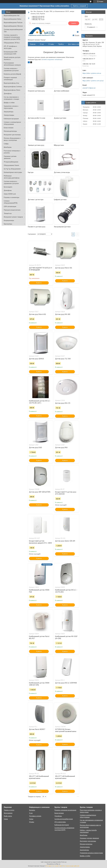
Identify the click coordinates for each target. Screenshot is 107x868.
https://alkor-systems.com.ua (92, 73)
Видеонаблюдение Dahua (13, 19)
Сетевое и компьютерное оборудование (12, 123)
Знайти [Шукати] (74, 23)
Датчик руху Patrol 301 (64, 268)
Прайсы (61, 44)
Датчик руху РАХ (61, 447)
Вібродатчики (59, 145)
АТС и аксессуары (60, 822)
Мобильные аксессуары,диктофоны (12, 177)
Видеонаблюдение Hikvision (13, 26)
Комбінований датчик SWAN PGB (39, 591)
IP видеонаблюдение (11, 162)
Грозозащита (8, 187)
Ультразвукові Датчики (62, 227)
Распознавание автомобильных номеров (12, 64)
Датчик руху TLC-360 (63, 359)
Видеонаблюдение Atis (12, 15)
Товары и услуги (9, 810)
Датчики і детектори (36, 199)
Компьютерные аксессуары (13, 172)
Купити (39, 283)
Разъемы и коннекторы (12, 197)
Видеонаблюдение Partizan (13, 22)
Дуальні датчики (60, 118)
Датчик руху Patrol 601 (38, 314)
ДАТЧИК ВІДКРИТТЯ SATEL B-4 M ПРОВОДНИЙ (40, 269)
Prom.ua (64, 862)
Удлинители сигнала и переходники (11, 107)
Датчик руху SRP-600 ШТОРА (40, 492)
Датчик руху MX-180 (63, 314)
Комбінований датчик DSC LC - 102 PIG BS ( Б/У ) (40, 402)
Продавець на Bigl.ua (53, 864)
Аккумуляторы (9, 112)
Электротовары (9, 115)
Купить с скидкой (79, 6)
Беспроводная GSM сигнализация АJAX (10, 53)
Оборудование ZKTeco (12, 43)
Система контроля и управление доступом (11, 182)
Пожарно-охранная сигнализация (10, 78)
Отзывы (51, 44)
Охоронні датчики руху (36, 91)
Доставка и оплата (75, 44)
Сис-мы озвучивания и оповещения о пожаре (11, 98)
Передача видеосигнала (12, 210)
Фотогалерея (8, 813)
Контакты (32, 810)
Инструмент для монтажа (12, 135)
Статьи (6, 819)
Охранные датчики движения (10, 157)
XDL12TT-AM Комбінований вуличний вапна (39, 777)
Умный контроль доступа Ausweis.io (12, 58)
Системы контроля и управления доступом (11, 69)
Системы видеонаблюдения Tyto (13, 30)
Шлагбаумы (8, 147)
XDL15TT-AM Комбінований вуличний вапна (65, 777)
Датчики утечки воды (62, 172)
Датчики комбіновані (62, 91)
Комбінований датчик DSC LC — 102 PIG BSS (66, 591)
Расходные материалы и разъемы (12, 152)
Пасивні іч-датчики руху (37, 227)
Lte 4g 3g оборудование (12, 169)
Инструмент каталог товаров (13, 217)
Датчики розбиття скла (36, 118)
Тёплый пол (8, 213)
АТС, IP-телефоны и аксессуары (10, 47)
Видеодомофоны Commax (13, 87)
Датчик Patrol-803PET (37, 729)
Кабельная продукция (11, 119)
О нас (42, 44)
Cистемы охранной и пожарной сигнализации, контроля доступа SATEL (12, 37)
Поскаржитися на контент (54, 866)
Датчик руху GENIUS (36, 359)
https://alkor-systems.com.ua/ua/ (93, 81)
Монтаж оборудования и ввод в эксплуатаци (12, 139)
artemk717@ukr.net (89, 88)
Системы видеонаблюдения (64, 819)
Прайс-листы (8, 816)
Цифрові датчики (60, 199)
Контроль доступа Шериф (12, 74)
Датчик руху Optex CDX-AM (65, 541)
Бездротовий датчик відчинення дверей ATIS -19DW (40, 542)
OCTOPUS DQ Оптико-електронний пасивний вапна (66, 730)
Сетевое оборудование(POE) (11, 202)
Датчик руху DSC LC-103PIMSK (66, 683)
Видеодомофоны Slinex (12, 90)
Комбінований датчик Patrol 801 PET (39, 637)
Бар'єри (31, 172)
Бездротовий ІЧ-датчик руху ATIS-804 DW (66, 493)
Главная (33, 44)
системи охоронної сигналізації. (52, 59)
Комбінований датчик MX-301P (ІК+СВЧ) (66, 637)
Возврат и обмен (93, 44)
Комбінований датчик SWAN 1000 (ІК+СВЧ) (39, 684)
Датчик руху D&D (35, 447)
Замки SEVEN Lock (10, 194)
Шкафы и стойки (9, 103)
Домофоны (8, 93)
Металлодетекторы (10, 131)
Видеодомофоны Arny (11, 83)
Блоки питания (9, 128)
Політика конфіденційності (71, 866)
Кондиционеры (9, 220)
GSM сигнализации (10, 206)
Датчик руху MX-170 (63, 403)
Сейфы (6, 144)
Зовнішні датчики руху (36, 145)
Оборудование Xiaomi (11, 165)
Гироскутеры (8, 224)
